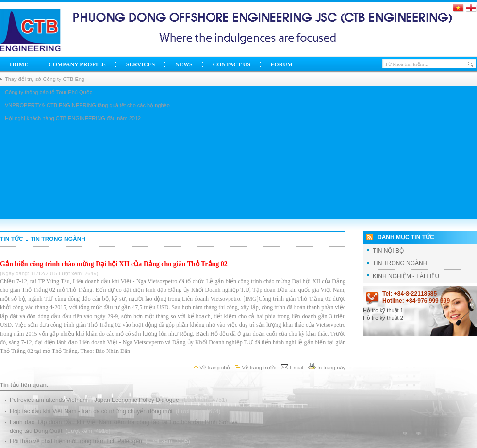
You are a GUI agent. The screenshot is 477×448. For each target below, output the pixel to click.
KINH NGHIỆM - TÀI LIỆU (406, 276)
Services (141, 64)
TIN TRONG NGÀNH (55, 239)
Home (19, 64)
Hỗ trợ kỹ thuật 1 (383, 310)
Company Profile (77, 64)
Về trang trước (255, 368)
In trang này (327, 368)
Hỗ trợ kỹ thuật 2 (383, 318)
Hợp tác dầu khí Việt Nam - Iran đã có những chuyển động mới (92, 411)
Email (292, 368)
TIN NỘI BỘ (388, 251)
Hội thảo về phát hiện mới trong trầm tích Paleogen (77, 441)
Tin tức (12, 239)
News (184, 64)
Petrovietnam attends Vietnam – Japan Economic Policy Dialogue (95, 400)
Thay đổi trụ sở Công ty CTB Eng (45, 79)
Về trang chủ (212, 368)
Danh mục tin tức (406, 237)
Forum (282, 64)
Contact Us (232, 64)
